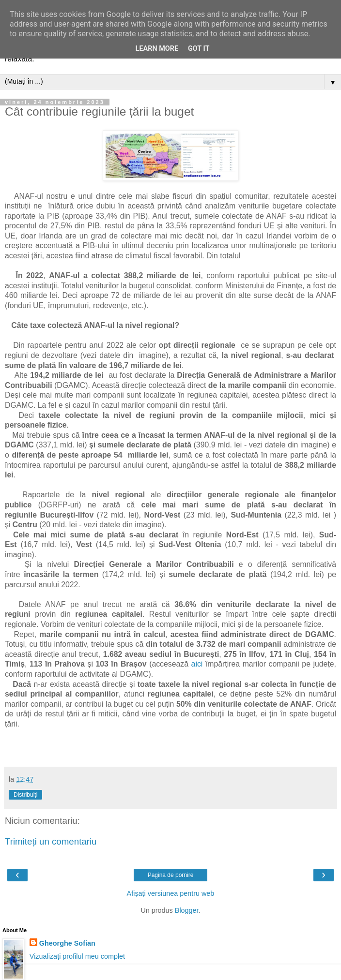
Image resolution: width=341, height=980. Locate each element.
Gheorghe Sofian (67, 943)
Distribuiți (25, 795)
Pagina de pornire (171, 875)
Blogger (187, 910)
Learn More (157, 49)
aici (197, 664)
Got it (199, 49)
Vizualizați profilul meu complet (77, 956)
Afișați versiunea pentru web (171, 893)
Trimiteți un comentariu (51, 841)
